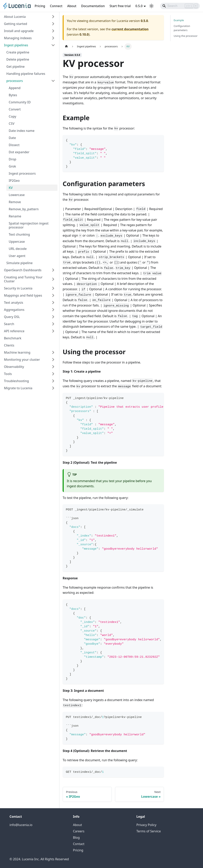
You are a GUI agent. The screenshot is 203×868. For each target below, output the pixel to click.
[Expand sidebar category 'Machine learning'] (53, 352)
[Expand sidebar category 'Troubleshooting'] (53, 381)
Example (179, 20)
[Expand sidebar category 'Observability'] (53, 367)
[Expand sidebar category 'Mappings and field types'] (53, 295)
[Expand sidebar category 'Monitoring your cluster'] (53, 360)
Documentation (93, 6)
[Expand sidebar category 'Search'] (53, 324)
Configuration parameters (182, 28)
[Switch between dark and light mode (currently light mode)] (151, 6)
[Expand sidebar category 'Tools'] (53, 374)
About (72, 6)
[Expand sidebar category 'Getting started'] (53, 24)
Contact (79, 844)
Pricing (40, 6)
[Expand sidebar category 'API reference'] (53, 331)
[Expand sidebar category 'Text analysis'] (53, 303)
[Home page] (66, 46)
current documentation (130, 29)
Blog (76, 838)
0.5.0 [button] (139, 6)
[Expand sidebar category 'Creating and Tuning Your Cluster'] (53, 279)
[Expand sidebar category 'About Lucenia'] (53, 17)
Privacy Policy (146, 825)
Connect (56, 6)
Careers (79, 831)
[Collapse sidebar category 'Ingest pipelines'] (53, 45)
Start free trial (120, 6)
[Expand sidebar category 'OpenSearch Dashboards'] (53, 270)
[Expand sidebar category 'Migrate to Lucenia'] (53, 388)
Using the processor (186, 36)
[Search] (180, 6)
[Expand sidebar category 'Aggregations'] (53, 310)
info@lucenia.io (21, 825)
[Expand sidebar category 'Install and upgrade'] (53, 31)
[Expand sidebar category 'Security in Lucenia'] (53, 288)
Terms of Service (149, 831)
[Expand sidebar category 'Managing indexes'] (53, 38)
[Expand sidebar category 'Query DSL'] (53, 317)
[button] (31, 81)
